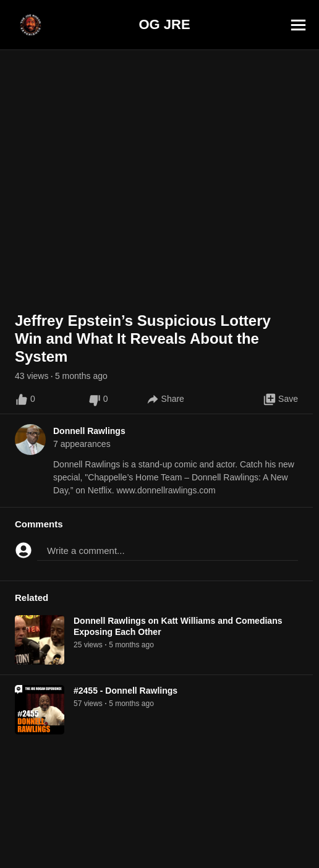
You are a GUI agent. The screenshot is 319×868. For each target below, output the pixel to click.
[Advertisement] (159, 840)
